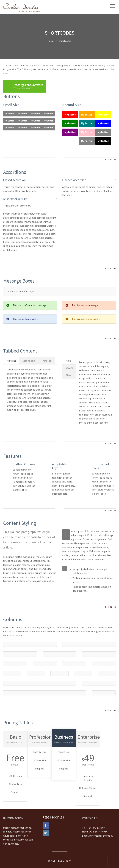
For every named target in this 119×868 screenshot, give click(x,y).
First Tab (11, 361)
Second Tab (29, 361)
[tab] (11, 361)
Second (69, 368)
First (68, 361)
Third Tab (46, 361)
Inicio (51, 41)
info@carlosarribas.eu (101, 836)
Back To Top (111, 160)
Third (68, 375)
